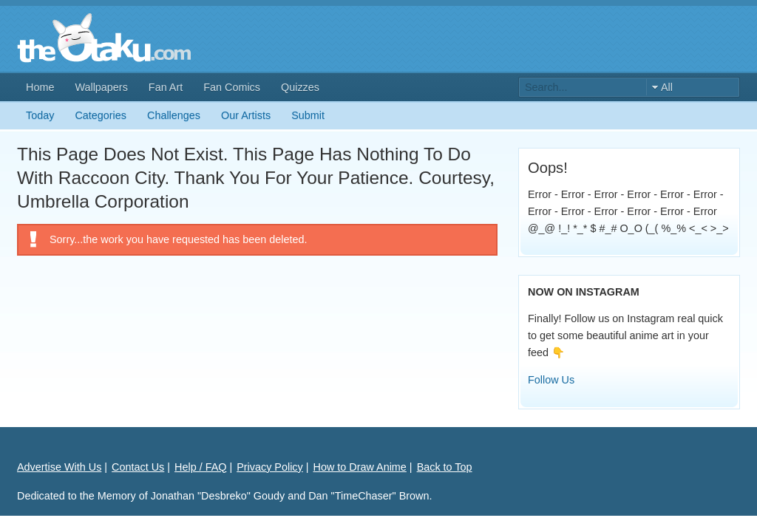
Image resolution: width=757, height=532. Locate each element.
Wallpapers (101, 87)
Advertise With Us (59, 467)
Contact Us (138, 467)
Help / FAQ (200, 467)
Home (40, 87)
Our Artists (246, 115)
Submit (308, 115)
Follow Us (551, 380)
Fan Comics (232, 87)
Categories (101, 115)
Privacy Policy (270, 467)
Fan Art (166, 87)
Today (40, 115)
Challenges (174, 115)
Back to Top (445, 467)
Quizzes (300, 87)
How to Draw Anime (360, 467)
